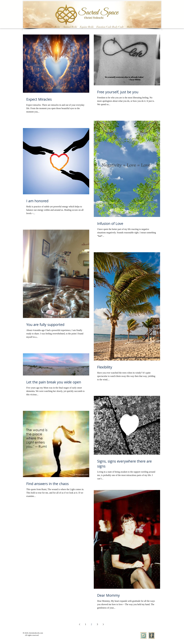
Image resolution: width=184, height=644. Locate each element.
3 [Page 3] (97, 624)
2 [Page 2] (92, 624)
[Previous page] (80, 624)
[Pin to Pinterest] (75, 54)
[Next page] (103, 624)
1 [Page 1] (86, 624)
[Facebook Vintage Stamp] (151, 636)
